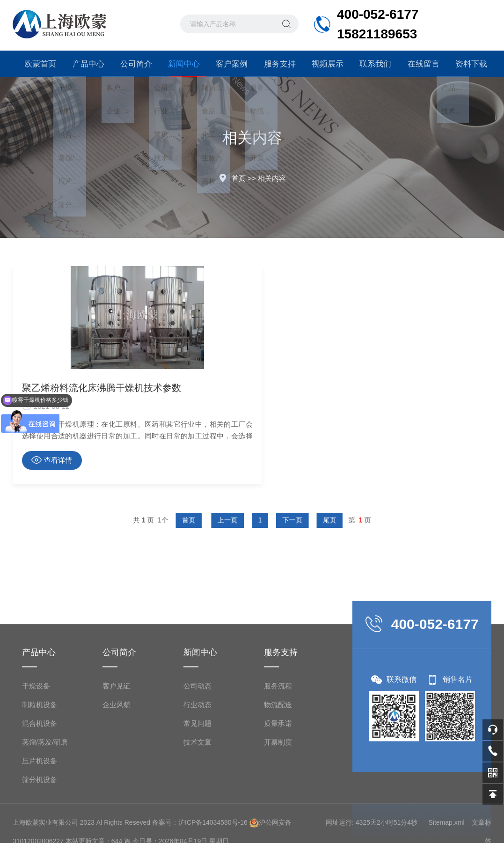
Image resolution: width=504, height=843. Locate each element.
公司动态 (197, 781)
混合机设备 (40, 818)
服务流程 (278, 781)
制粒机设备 (40, 800)
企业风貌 (117, 800)
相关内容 (272, 178)
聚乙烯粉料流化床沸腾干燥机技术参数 (89, 388)
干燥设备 (36, 781)
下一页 (281, 520)
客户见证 (117, 781)
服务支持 (276, 64)
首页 (239, 178)
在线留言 (420, 64)
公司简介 (132, 64)
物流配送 (278, 800)
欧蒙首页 (37, 64)
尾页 (307, 520)
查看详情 (52, 460)
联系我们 (372, 64)
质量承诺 (278, 818)
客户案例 (228, 64)
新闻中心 (180, 68)
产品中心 (84, 64)
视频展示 (324, 64)
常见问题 (197, 818)
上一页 (235, 520)
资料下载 (467, 64)
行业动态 (197, 800)
